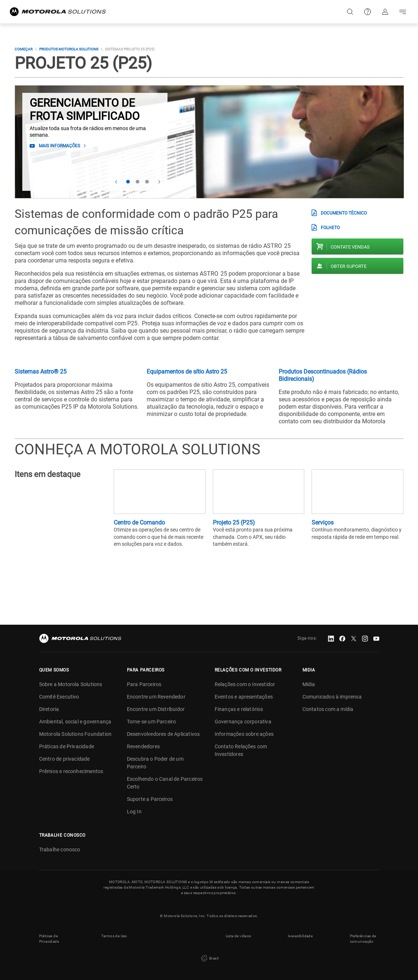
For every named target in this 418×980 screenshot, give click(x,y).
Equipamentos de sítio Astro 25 (187, 372)
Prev (116, 182)
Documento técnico (344, 213)
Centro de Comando (139, 523)
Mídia (309, 684)
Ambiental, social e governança (75, 722)
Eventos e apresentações (244, 697)
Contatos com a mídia (328, 709)
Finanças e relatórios (239, 709)
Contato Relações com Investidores (241, 750)
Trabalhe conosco (60, 850)
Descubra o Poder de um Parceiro (155, 763)
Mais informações (59, 146)
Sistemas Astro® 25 (41, 372)
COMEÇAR (24, 49)
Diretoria (49, 709)
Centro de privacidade (65, 759)
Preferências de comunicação (363, 939)
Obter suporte (349, 266)
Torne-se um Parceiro (152, 722)
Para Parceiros (144, 684)
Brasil (209, 958)
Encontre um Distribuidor (156, 709)
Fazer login (385, 12)
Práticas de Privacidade (67, 746)
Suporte (368, 12)
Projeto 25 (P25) (234, 523)
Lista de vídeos (238, 936)
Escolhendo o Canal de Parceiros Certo (165, 783)
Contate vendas (350, 247)
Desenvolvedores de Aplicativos (163, 734)
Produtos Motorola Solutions (69, 49)
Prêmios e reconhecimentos (71, 771)
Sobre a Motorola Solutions (71, 684)
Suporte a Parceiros (150, 799)
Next (159, 182)
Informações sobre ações (244, 734)
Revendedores (143, 746)
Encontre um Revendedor (156, 697)
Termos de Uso (114, 936)
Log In (134, 811)
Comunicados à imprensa (332, 697)
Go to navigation (403, 12)
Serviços (323, 523)
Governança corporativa (243, 722)
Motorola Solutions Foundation (76, 734)
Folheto (330, 228)
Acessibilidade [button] (300, 936)
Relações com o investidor (245, 684)
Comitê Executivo (59, 697)
